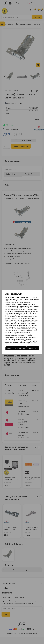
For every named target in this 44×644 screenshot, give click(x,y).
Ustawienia (33, 348)
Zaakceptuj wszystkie (16, 348)
